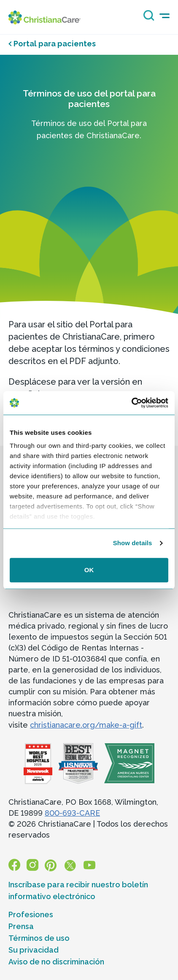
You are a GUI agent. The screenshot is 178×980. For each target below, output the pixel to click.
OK (89, 570)
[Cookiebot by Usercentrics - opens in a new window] (131, 403)
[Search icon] (147, 18)
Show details (133, 543)
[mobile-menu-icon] (165, 16)
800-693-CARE (72, 813)
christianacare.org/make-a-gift (86, 725)
